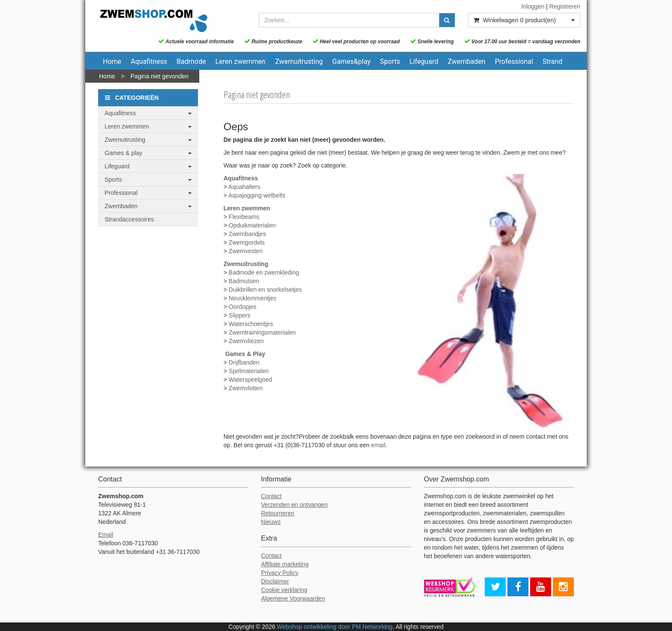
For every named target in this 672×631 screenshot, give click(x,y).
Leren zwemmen (240, 61)
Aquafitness (149, 61)
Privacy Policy (280, 573)
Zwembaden (467, 61)
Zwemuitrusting (299, 61)
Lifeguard (424, 61)
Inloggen (533, 6)
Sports (390, 61)
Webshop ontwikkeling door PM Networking (335, 627)
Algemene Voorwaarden (293, 598)
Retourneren (278, 513)
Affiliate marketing (285, 564)
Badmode (191, 61)
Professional (514, 61)
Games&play (351, 61)
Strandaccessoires (129, 219)
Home (112, 61)
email (378, 445)
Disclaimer (275, 581)
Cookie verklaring (284, 590)
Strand (552, 61)
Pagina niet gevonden (159, 76)
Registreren (565, 6)
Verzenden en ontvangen (294, 505)
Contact (271, 496)
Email (106, 535)
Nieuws (271, 522)
